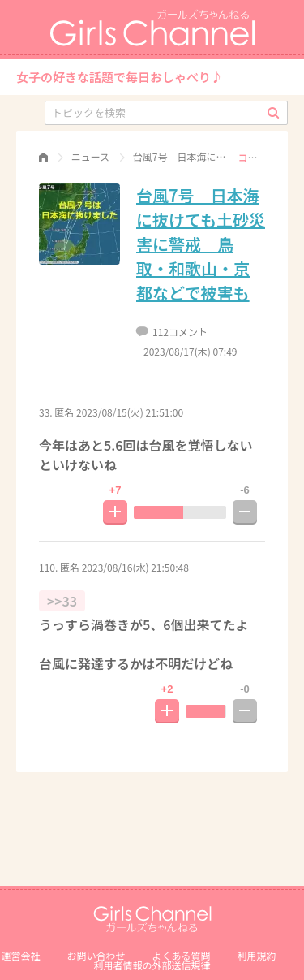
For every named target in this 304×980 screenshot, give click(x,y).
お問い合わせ (96, 955)
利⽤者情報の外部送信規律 (152, 965)
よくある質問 (182, 955)
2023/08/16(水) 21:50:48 (135, 567)
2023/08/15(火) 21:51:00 (130, 412)
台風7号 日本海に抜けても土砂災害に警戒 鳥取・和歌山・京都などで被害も (201, 244)
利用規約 (257, 955)
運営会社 (20, 955)
